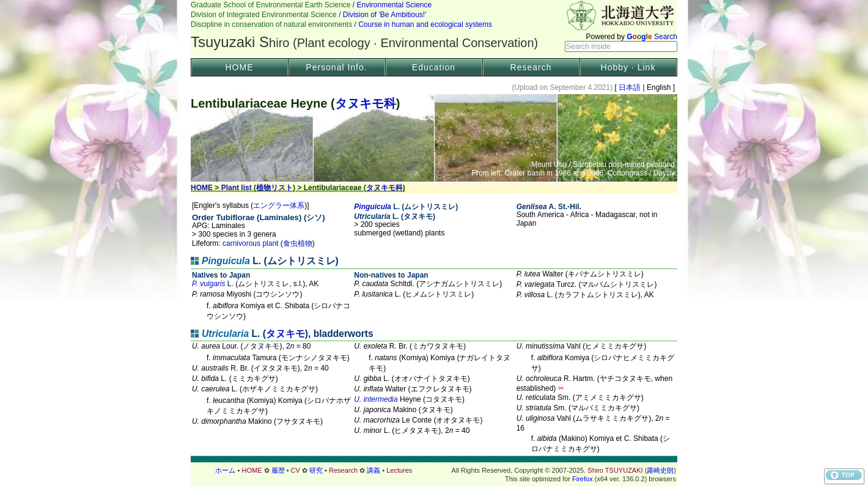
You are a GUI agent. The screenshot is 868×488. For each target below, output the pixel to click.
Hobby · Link (628, 67)
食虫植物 (298, 243)
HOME (240, 67)
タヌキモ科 (366, 103)
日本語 (630, 87)
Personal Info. (336, 67)
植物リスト (274, 188)
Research (531, 67)
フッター (434, 470)
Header (434, 28)
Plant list (237, 188)
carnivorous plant (250, 243)
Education (434, 67)
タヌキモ (285, 334)
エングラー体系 (279, 205)
